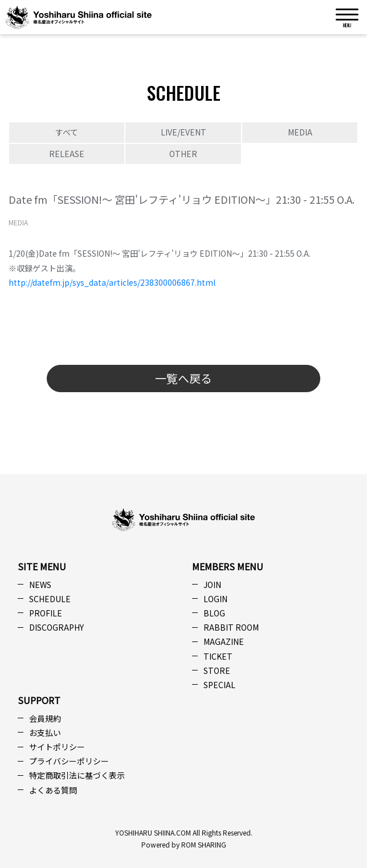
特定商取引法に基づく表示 (77, 775)
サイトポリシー (57, 747)
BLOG (214, 613)
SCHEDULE (50, 599)
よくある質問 (53, 790)
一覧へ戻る (183, 378)
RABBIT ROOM (231, 627)
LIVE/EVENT (183, 132)
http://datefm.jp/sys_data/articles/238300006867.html (112, 282)
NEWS (40, 585)
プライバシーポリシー (69, 761)
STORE (217, 670)
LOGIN (215, 599)
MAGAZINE (224, 641)
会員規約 (45, 718)
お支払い (45, 733)
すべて (67, 132)
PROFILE (46, 613)
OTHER (183, 154)
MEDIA (300, 132)
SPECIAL (219, 685)
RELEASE (67, 154)
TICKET (218, 656)
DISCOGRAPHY (56, 627)
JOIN (212, 585)
